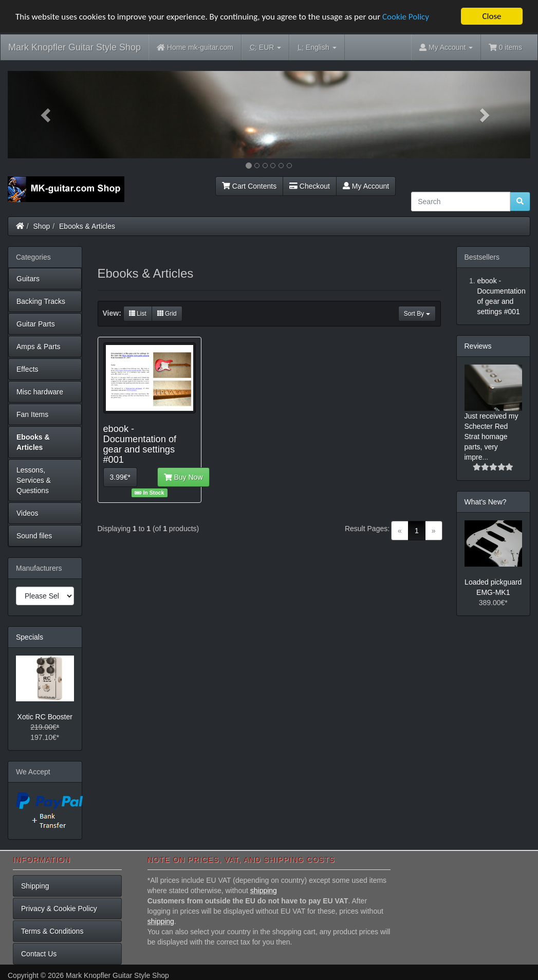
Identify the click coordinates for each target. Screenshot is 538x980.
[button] (47, 115)
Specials (30, 637)
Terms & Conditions (52, 931)
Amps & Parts (39, 346)
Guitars (28, 278)
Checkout (310, 186)
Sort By (417, 314)
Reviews (478, 346)
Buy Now (183, 477)
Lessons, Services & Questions (34, 480)
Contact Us (39, 954)
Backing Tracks (41, 301)
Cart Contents (249, 186)
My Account (366, 186)
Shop (42, 226)
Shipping (35, 886)
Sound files (34, 535)
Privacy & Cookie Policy (59, 909)
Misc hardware (40, 391)
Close (491, 16)
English (317, 48)
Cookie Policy (406, 16)
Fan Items (32, 414)
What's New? (486, 501)
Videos (27, 513)
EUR (265, 48)
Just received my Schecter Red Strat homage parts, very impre (491, 436)
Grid (167, 314)
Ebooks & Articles (87, 226)
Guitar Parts (36, 323)
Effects (27, 369)
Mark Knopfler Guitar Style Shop (75, 47)
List (138, 314)
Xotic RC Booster (45, 717)
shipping (264, 891)
